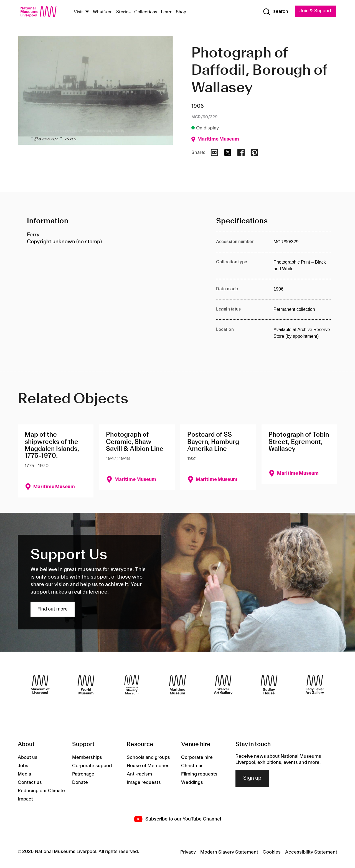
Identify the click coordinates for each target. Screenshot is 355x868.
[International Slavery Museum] (132, 685)
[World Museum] (86, 685)
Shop (181, 12)
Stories (123, 12)
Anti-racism (139, 774)
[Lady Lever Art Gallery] (315, 685)
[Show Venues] (87, 12)
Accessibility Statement (311, 852)
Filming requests (199, 774)
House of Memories (148, 766)
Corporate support (92, 766)
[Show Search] (275, 12)
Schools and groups (148, 757)
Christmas (192, 766)
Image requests (144, 782)
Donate (80, 782)
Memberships (87, 757)
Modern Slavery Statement (229, 852)
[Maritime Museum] (177, 685)
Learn (167, 12)
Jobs (23, 766)
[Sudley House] (269, 685)
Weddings (192, 782)
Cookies (272, 852)
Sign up (252, 779)
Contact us (30, 782)
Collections (146, 12)
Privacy (188, 852)
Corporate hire (197, 757)
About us (28, 757)
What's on (103, 12)
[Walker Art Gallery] (223, 685)
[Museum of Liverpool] (40, 685)
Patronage (83, 774)
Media (24, 774)
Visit (78, 12)
